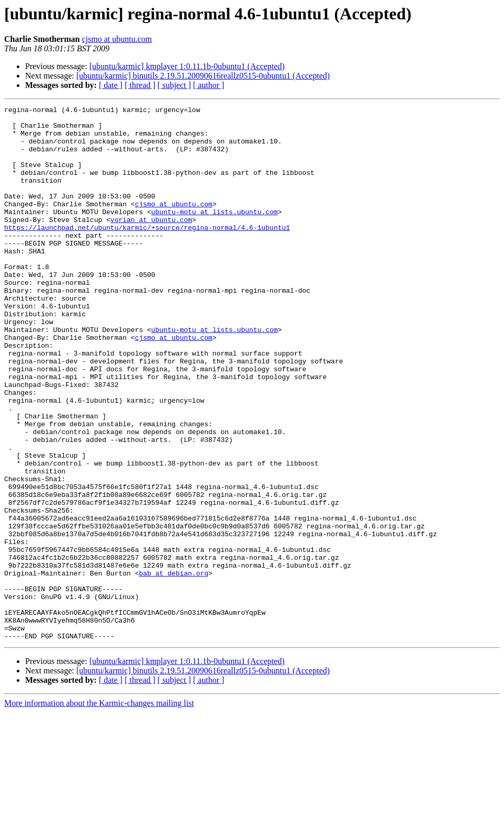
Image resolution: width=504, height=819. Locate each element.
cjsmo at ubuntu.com (117, 39)
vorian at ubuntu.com (151, 243)
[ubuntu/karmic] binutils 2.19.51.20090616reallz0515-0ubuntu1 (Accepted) (203, 76)
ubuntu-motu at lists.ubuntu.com (215, 234)
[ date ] (111, 85)
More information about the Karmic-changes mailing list (99, 810)
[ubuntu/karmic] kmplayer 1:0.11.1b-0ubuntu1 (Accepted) (187, 66)
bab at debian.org (173, 667)
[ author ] (209, 85)
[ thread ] (140, 85)
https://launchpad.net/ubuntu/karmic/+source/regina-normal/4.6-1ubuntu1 (147, 252)
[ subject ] (174, 85)
